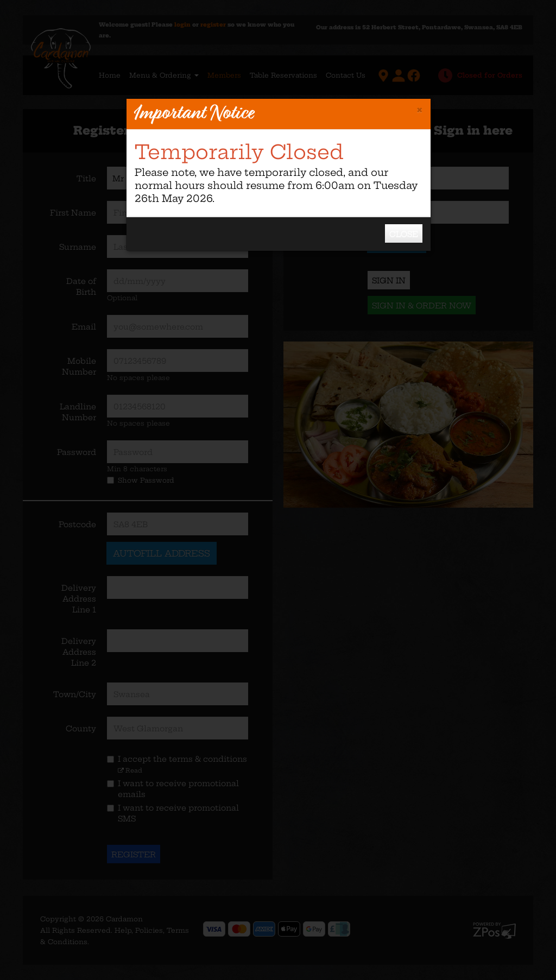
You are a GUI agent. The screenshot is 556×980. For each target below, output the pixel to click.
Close (404, 234)
